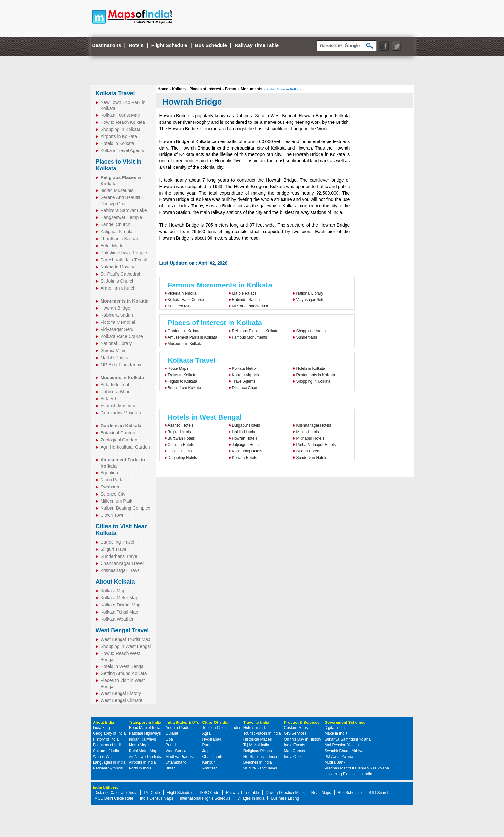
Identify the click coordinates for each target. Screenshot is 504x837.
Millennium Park (117, 501)
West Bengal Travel (122, 630)
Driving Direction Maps (285, 793)
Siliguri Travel (114, 549)
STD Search (379, 793)
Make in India (336, 733)
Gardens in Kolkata (184, 331)
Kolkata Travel (115, 93)
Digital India (335, 728)
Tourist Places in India (262, 733)
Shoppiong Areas (311, 331)
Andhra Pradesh (180, 728)
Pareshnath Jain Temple (125, 260)
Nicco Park (112, 480)
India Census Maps (157, 798)
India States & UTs (182, 723)
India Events (295, 745)
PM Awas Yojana (339, 757)
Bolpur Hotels (179, 432)
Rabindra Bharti (116, 392)
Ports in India (140, 768)
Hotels (136, 45)
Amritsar (210, 768)
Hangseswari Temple (122, 217)
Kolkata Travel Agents (122, 150)
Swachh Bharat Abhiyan (345, 751)
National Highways (145, 733)
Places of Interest (205, 89)
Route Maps (178, 368)
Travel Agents (244, 381)
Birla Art (108, 399)
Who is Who (103, 757)
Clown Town (113, 515)
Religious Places (258, 751)
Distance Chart (245, 388)
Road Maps (321, 793)
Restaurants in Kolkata (316, 375)
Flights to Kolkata (183, 381)
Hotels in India (256, 728)
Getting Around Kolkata (124, 673)
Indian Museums (117, 190)
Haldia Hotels (243, 432)
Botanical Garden (118, 433)
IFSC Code (210, 793)
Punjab (171, 745)
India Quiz (293, 757)
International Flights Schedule (205, 798)
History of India (106, 739)
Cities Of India (216, 723)
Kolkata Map (113, 591)
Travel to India (256, 723)
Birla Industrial (115, 385)
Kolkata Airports (246, 375)
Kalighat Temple (117, 232)
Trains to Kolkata (182, 375)
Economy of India (108, 745)
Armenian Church (118, 288)
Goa (169, 739)
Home (163, 89)
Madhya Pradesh (180, 757)
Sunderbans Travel (120, 556)
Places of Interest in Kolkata (215, 323)
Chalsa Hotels (180, 451)
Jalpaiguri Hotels (246, 445)
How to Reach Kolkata (123, 122)
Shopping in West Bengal (126, 646)
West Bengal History (121, 693)
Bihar (170, 768)
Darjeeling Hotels (182, 458)
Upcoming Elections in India (348, 774)
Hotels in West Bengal (123, 666)
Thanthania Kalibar (120, 239)
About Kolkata (115, 582)
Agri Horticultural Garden (125, 447)
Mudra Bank (335, 762)
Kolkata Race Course (122, 336)
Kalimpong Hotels (247, 451)
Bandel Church (116, 224)
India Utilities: (106, 787)
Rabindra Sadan (117, 315)
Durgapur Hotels (246, 425)
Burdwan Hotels (181, 438)
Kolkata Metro (244, 368)
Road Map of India (145, 728)
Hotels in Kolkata (117, 143)
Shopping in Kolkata (121, 129)
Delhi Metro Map (143, 751)
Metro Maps (139, 745)
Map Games (295, 751)
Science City (113, 494)
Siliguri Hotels (308, 451)
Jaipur (208, 751)
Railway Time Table (257, 45)
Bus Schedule (211, 45)
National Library (116, 343)
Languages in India (109, 762)
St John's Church (118, 281)
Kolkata (179, 89)
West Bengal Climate (122, 700)
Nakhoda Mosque (118, 267)
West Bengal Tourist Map (126, 639)
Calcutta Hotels (181, 445)
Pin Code (152, 793)
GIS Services (295, 733)
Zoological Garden (119, 440)
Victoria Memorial (118, 322)
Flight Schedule (169, 45)
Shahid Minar (114, 350)
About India (104, 723)
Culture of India (106, 751)
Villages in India (251, 798)
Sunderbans (307, 337)
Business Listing (285, 798)
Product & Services (302, 723)
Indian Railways (142, 739)
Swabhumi (111, 487)
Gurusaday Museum (121, 413)
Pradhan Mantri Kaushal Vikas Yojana (357, 768)
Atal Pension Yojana (342, 745)
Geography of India (109, 733)
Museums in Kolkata (185, 344)
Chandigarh (212, 757)
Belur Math (112, 246)
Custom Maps (296, 728)
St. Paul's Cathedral (120, 274)
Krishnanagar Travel (121, 570)
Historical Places (258, 739)
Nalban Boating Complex (126, 508)
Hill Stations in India (260, 757)
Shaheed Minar (181, 306)
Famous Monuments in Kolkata (220, 285)
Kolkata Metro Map (120, 598)
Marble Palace (115, 358)
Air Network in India (146, 757)
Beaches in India (258, 762)
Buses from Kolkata (184, 388)
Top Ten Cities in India (221, 728)
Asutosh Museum (118, 406)
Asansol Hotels (181, 425)
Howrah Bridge (116, 308)
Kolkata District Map (121, 605)
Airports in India (142, 762)
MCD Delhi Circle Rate (114, 798)
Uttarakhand (176, 762)
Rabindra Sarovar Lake (124, 210)
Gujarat (172, 733)
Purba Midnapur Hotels (316, 445)
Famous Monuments (244, 89)
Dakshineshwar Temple (124, 253)
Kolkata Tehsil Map (119, 612)
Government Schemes (345, 723)
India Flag (101, 728)
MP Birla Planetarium (122, 365)
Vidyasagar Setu (117, 329)
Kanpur (209, 762)
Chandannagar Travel (122, 563)
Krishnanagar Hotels (314, 425)
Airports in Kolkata (119, 136)
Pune (207, 745)
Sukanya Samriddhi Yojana (348, 739)
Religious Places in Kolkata (255, 331)
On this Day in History (303, 739)
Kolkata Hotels (244, 458)
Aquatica (109, 473)
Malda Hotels (308, 432)
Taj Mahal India (256, 745)
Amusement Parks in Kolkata (193, 337)
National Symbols (108, 768)
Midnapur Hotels (310, 438)
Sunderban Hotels (312, 458)
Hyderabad (212, 739)
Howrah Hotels (245, 438)
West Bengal (283, 116)
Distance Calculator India (116, 793)
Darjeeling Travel (117, 542)
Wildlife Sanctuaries (260, 768)
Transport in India (145, 723)
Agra (207, 733)
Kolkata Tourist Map (120, 115)
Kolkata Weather (117, 619)
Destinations (107, 45)
